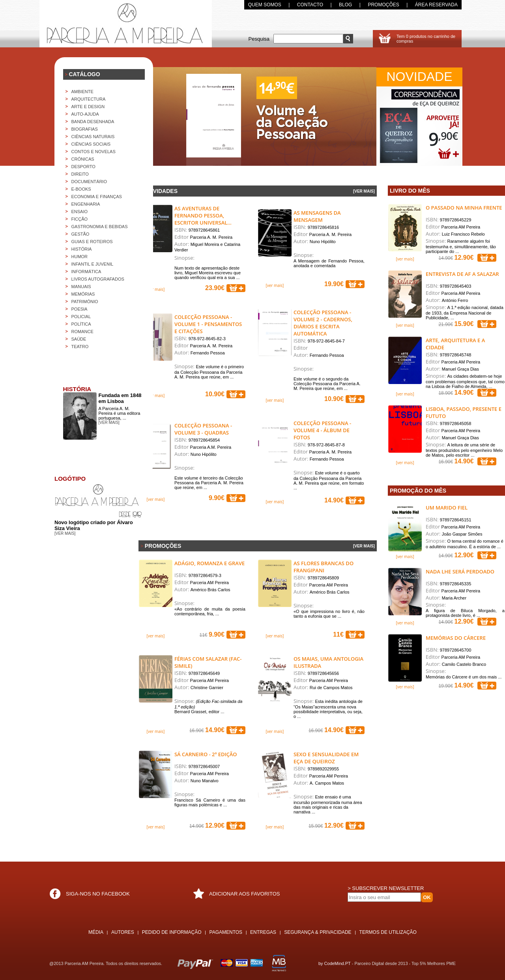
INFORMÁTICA (86, 272)
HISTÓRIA (82, 249)
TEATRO (80, 347)
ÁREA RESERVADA (436, 5)
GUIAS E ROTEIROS (92, 242)
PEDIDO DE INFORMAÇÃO (172, 932)
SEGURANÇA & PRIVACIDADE (318, 932)
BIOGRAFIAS (85, 129)
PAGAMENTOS (226, 932)
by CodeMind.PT (335, 963)
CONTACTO (310, 5)
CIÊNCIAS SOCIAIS (91, 144)
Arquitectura (89, 99)
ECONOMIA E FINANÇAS (97, 197)
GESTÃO (80, 234)
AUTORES (123, 932)
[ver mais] (155, 289)
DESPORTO (83, 167)
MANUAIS (81, 287)
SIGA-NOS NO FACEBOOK (98, 894)
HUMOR (80, 257)
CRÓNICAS (83, 159)
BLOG (345, 5)
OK (427, 897)
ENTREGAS (263, 932)
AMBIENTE (82, 92)
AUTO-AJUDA (85, 114)
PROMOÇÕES (383, 5)
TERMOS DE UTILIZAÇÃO (388, 932)
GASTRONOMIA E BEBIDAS (100, 227)
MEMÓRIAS (83, 294)
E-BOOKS (81, 189)
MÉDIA (96, 932)
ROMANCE (82, 332)
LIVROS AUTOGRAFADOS (98, 279)
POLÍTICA (81, 324)
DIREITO (80, 174)
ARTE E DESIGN (88, 107)
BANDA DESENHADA (93, 122)
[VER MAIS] (364, 191)
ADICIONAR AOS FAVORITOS (244, 894)
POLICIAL (81, 317)
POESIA (79, 309)
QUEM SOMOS (265, 5)
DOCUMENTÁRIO (89, 182)
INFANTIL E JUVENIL (93, 264)
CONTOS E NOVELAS (94, 152)
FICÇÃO (80, 219)
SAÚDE (79, 339)
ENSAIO (80, 212)
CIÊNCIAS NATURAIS (93, 137)
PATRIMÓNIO (85, 302)
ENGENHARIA (86, 204)
